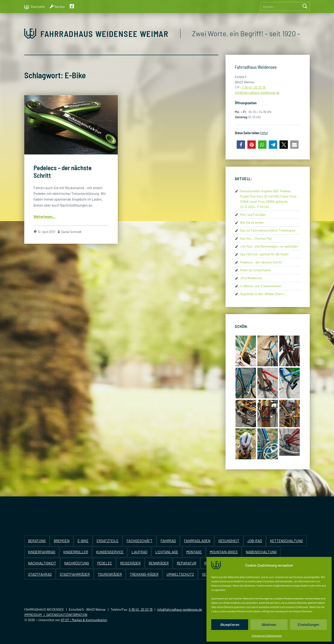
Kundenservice (110, 552)
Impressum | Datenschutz (267, 635)
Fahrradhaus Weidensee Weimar (104, 34)
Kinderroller (76, 552)
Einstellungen (308, 624)
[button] (241, 145)
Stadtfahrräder (75, 574)
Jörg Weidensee (251, 278)
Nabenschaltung (261, 552)
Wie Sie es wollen (252, 222)
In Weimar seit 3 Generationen (261, 286)
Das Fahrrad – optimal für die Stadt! (264, 254)
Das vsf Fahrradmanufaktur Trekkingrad (268, 230)
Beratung (37, 541)
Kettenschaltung (286, 541)
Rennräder (159, 563)
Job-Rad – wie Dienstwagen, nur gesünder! (269, 246)
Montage (194, 552)
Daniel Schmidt (71, 232)
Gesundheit (229, 541)
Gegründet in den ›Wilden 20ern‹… (263, 294)
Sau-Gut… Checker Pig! (256, 238)
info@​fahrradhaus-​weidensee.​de (257, 92)
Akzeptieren (230, 624)
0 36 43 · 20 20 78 (254, 87)
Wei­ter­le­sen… (44, 217)
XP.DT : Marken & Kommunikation (84, 620)
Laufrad (139, 552)
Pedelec (105, 563)
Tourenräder (110, 574)
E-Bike (83, 541)
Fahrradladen (197, 541)
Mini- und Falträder (253, 215)
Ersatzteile (108, 541)
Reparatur (187, 563)
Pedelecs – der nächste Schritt (261, 262)
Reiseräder (130, 563)
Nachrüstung (77, 563)
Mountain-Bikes (224, 552)
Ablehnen (269, 624)
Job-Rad (255, 541)
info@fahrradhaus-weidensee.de (180, 609)
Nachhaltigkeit (42, 563)
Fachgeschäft (140, 541)
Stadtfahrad (40, 574)
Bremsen (62, 541)
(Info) (264, 133)
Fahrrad (168, 541)
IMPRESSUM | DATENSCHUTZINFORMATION (56, 615)
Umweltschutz (180, 574)
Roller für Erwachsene (255, 270)
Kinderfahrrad (42, 552)
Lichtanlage (167, 552)
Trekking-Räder (144, 574)
